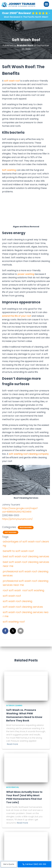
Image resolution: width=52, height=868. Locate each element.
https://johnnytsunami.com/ (17, 519)
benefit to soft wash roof (18, 551)
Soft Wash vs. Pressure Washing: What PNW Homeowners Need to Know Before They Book (24, 715)
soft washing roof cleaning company (29, 454)
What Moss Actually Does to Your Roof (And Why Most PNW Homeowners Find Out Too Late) (24, 797)
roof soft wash (12, 590)
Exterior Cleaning (14, 705)
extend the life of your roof (17, 316)
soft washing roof (14, 622)
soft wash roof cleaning (18, 601)
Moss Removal (13, 787)
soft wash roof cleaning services (23, 607)
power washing (26, 274)
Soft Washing (11, 532)
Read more (12, 744)
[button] (9, 864)
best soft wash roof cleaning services (26, 556)
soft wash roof (12, 81)
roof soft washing (33, 590)
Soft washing (9, 170)
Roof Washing (26, 528)
